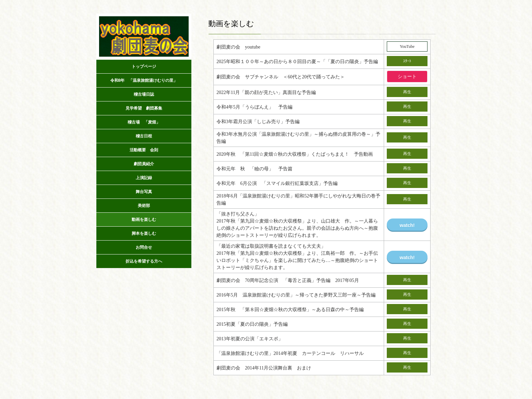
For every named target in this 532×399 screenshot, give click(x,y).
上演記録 (146, 178)
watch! (407, 225)
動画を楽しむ (144, 220)
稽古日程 (144, 136)
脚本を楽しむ (144, 233)
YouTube (407, 46)
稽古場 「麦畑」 (144, 122)
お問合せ (144, 247)
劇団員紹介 (144, 164)
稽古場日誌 (144, 94)
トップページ (144, 66)
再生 (407, 92)
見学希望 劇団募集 (144, 108)
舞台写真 (144, 192)
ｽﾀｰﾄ (407, 61)
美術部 (144, 206)
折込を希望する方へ (144, 261)
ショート (407, 77)
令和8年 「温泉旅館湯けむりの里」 (144, 80)
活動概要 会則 (144, 150)
